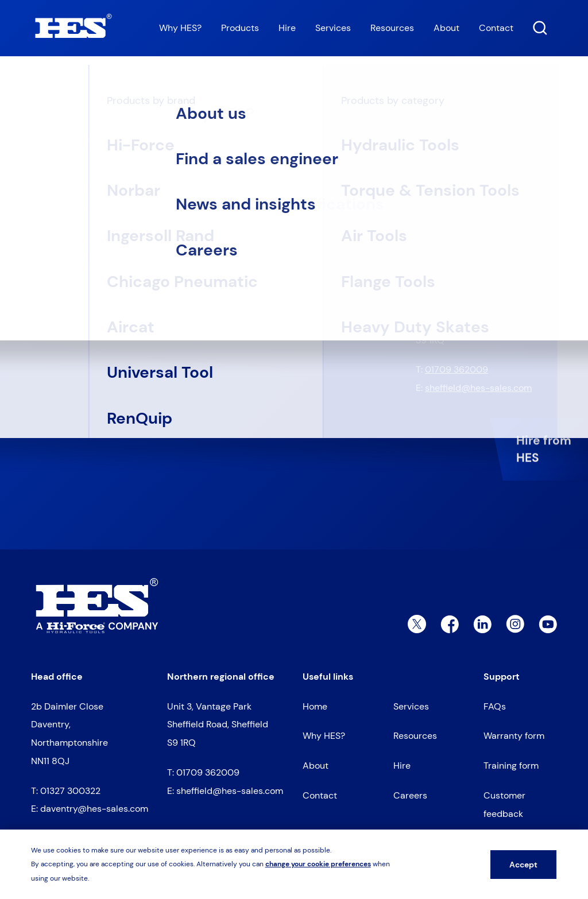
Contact (496, 28)
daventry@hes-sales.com (479, 244)
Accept (523, 865)
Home (40, 86)
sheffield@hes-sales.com (478, 388)
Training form (511, 766)
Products (240, 28)
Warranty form (514, 736)
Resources (392, 28)
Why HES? (180, 28)
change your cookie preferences (318, 864)
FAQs (495, 706)
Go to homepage (82, 255)
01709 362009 (457, 369)
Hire (287, 28)
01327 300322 (455, 226)
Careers (410, 795)
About (446, 28)
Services (333, 28)
